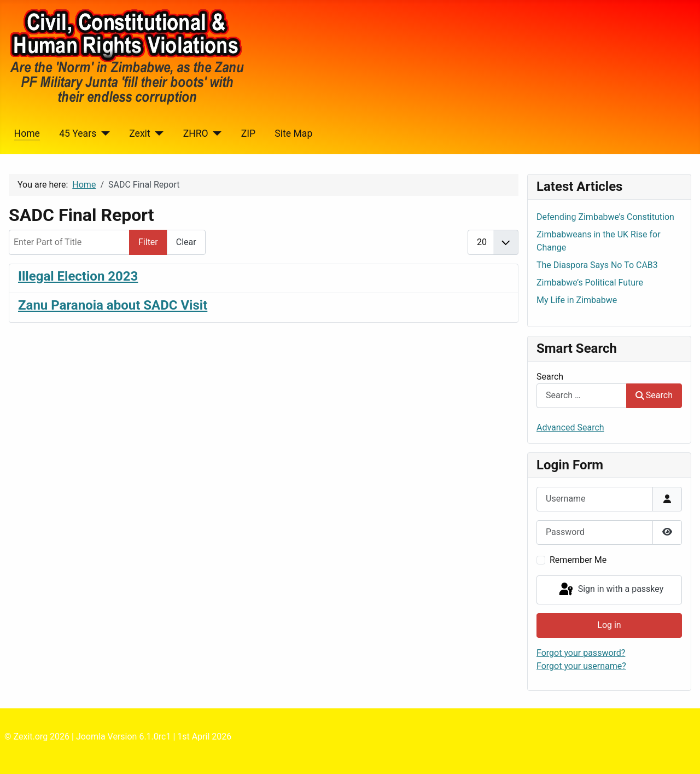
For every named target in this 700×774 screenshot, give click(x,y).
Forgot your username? (581, 666)
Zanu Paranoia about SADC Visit (113, 305)
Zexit (139, 133)
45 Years (78, 133)
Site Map (293, 133)
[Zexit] (157, 133)
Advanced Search (570, 427)
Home (27, 133)
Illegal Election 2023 (78, 276)
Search (550, 377)
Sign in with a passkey (611, 590)
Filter (148, 242)
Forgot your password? (581, 653)
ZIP (248, 133)
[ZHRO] (215, 133)
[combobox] (582, 396)
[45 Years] (103, 133)
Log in (609, 625)
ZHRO (196, 133)
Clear (186, 242)
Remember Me (578, 560)
